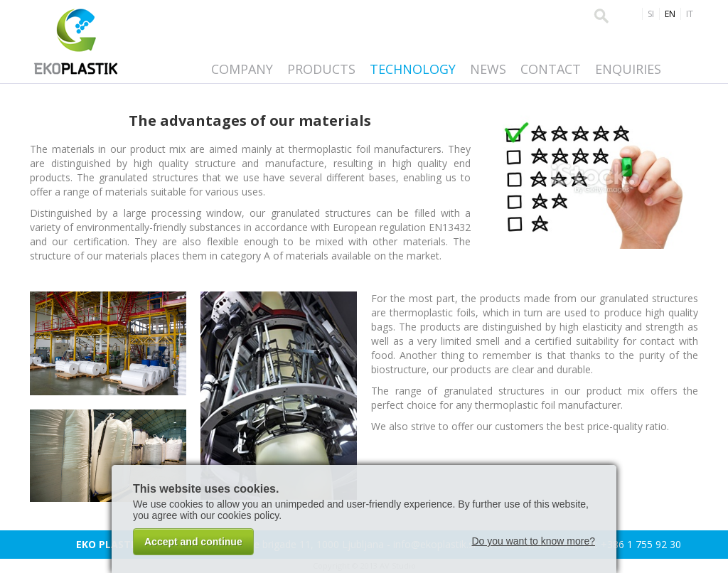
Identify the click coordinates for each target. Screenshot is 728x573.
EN (670, 14)
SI (651, 14)
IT (690, 14)
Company (242, 69)
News (488, 69)
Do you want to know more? (533, 541)
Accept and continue (193, 542)
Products (321, 69)
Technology (413, 69)
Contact (551, 69)
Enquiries (628, 69)
